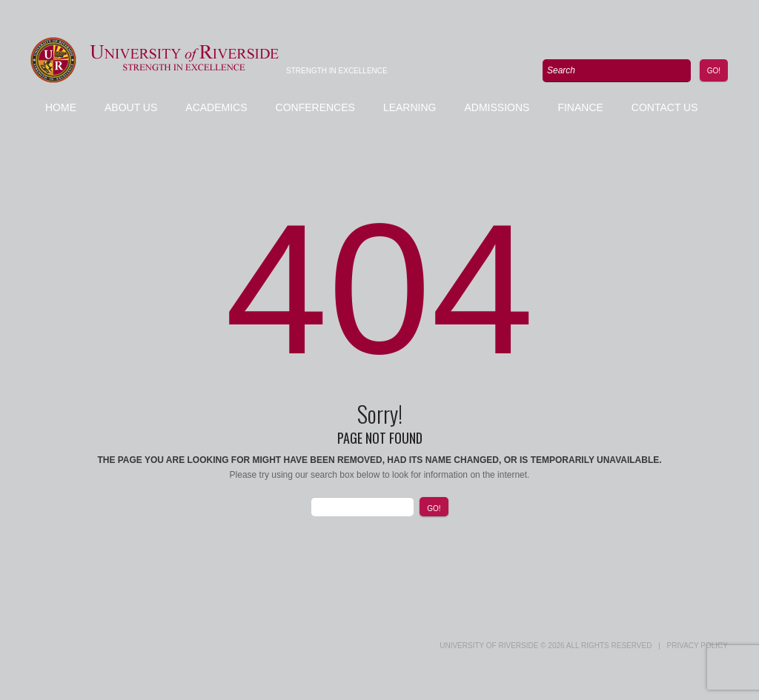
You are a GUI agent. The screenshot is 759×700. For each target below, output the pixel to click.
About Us (131, 107)
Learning (410, 107)
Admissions (497, 107)
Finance (580, 107)
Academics (216, 107)
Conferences (315, 107)
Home (61, 107)
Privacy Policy (697, 646)
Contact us (665, 107)
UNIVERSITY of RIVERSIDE (489, 646)
